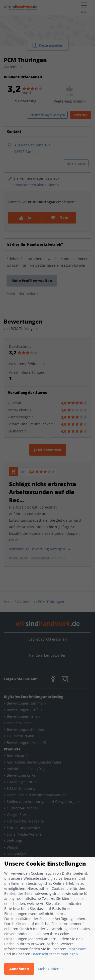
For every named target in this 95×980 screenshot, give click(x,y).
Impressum (77, 949)
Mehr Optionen (51, 969)
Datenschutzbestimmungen (55, 954)
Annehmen (19, 969)
